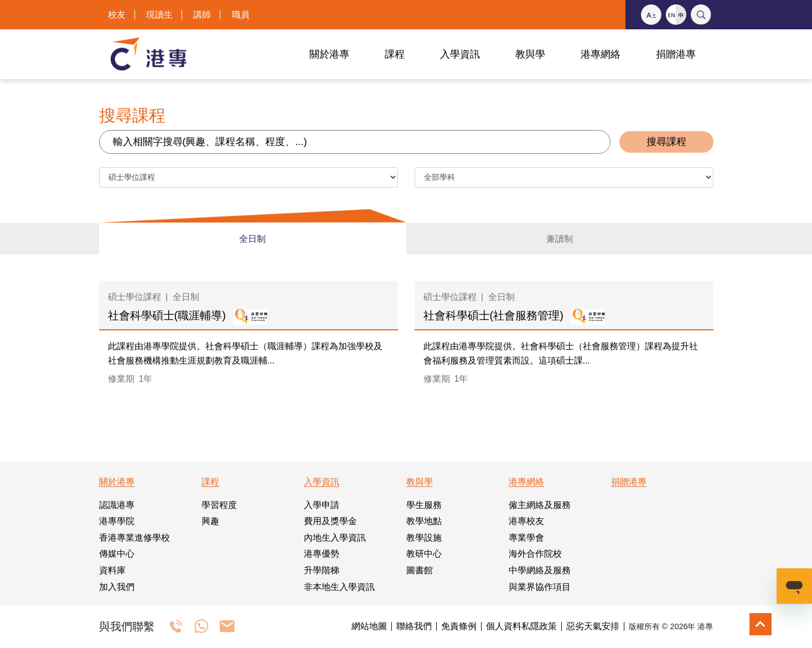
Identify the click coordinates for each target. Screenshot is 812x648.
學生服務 (424, 505)
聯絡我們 (414, 626)
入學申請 (322, 505)
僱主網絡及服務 (540, 505)
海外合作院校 (535, 554)
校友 (117, 15)
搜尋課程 (666, 142)
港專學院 (117, 521)
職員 (241, 15)
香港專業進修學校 (135, 538)
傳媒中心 (117, 554)
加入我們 (117, 587)
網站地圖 (369, 626)
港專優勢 (322, 554)
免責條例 (459, 626)
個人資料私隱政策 (521, 626)
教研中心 (424, 554)
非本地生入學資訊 (339, 587)
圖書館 (420, 570)
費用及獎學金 (330, 521)
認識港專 (117, 505)
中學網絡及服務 (540, 570)
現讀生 (159, 15)
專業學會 (526, 538)
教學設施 (424, 538)
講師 (202, 15)
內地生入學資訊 (335, 538)
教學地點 (424, 521)
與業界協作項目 (540, 587)
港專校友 (526, 521)
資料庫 (112, 570)
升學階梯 (322, 570)
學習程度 (219, 505)
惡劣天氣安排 (593, 626)
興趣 (210, 521)
